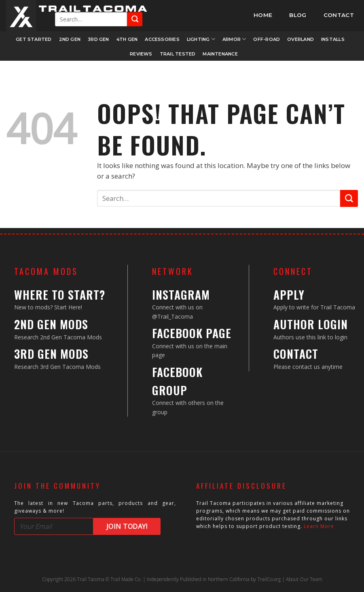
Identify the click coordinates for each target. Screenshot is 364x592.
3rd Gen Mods (51, 354)
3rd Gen (98, 39)
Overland (301, 39)
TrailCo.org (269, 579)
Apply (289, 295)
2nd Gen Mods (51, 324)
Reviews (141, 54)
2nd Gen (70, 39)
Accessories (162, 39)
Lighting (201, 39)
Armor (234, 39)
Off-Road (267, 39)
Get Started (34, 39)
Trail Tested (178, 54)
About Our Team (304, 579)
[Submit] (135, 19)
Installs (333, 39)
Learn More (319, 526)
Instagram (181, 295)
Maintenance (220, 54)
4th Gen (127, 39)
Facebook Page (192, 333)
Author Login (311, 324)
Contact (296, 354)
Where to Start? (60, 295)
